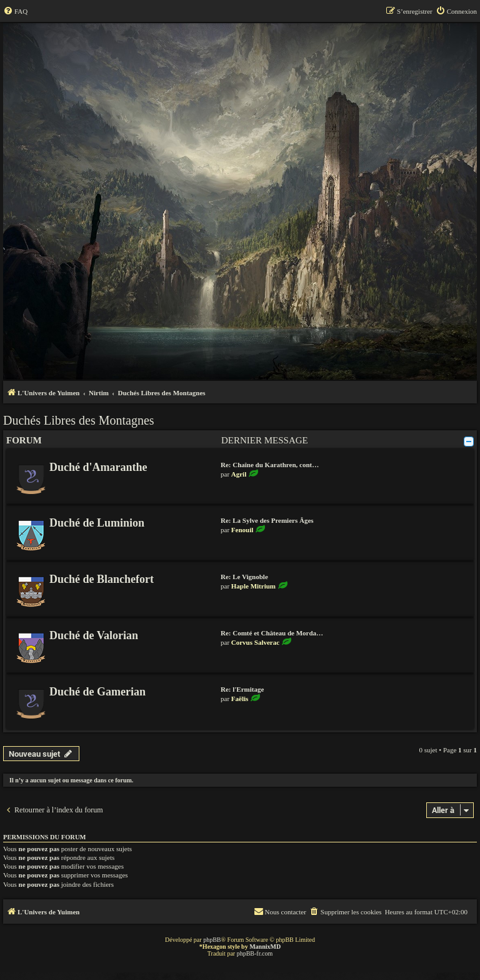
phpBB (212, 940)
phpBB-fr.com (255, 953)
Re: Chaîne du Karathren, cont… (270, 465)
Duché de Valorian (94, 635)
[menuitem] (15, 11)
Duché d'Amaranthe (98, 467)
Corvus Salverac (255, 642)
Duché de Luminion (97, 523)
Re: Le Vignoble (244, 577)
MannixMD (265, 947)
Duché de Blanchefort (102, 579)
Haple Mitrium (253, 586)
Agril (239, 474)
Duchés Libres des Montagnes (79, 420)
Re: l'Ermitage (242, 689)
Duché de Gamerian (97, 692)
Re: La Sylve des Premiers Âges (267, 520)
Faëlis (240, 699)
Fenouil (242, 530)
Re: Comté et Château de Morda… (272, 633)
